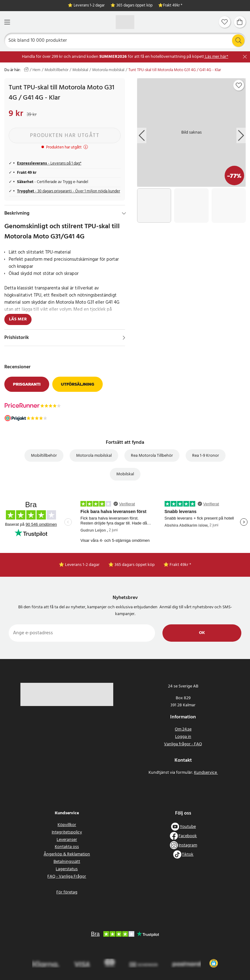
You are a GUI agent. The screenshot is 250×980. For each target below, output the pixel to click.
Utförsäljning (78, 384)
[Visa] (124, 338)
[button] (214, 963)
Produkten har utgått (65, 136)
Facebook (188, 836)
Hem (37, 70)
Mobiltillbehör (56, 70)
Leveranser (67, 840)
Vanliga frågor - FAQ (183, 744)
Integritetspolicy (67, 832)
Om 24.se (183, 729)
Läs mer (18, 319)
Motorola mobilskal (108, 70)
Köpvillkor (67, 825)
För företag (67, 892)
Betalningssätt (67, 862)
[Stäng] (245, 57)
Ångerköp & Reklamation (67, 854)
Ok (202, 633)
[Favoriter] (225, 22)
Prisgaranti (27, 384)
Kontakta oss (67, 847)
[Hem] (125, 22)
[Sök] (125, 41)
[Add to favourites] (239, 85)
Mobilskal (80, 70)
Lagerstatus (67, 869)
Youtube (188, 827)
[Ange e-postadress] (82, 633)
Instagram (188, 845)
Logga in (183, 737)
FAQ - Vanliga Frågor (67, 877)
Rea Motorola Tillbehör (152, 456)
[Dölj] (124, 213)
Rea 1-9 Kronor (206, 456)
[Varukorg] (240, 22)
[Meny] (7, 22)
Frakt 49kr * (173, 6)
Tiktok (188, 855)
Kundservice (206, 773)
